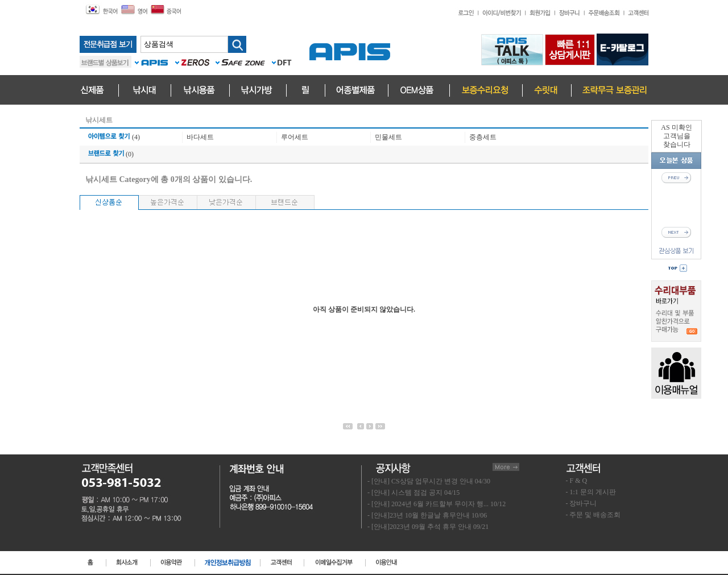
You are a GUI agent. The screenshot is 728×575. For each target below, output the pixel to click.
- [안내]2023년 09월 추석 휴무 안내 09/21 (428, 527)
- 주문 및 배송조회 (593, 515)
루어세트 (295, 137)
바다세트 (200, 137)
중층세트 (483, 137)
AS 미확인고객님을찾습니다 (676, 136)
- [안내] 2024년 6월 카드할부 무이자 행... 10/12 (437, 504)
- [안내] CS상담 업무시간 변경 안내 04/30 (429, 481)
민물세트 (388, 137)
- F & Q (577, 481)
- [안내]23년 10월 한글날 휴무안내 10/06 (427, 515)
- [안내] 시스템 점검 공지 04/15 (413, 493)
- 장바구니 (582, 503)
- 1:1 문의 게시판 (591, 492)
